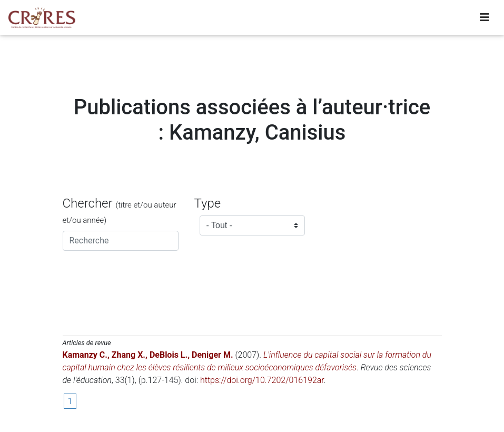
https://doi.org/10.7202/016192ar (262, 380)
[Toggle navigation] (485, 19)
